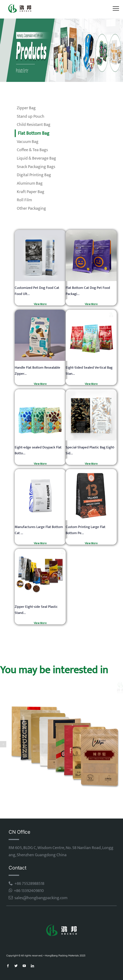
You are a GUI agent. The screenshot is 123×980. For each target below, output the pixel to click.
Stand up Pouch (31, 116)
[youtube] (24, 966)
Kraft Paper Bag (31, 192)
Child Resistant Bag (34, 125)
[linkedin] (32, 966)
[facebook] (8, 966)
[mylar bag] (40, 232)
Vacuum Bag (28, 142)
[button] (3, 744)
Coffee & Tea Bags (32, 150)
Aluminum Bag (30, 183)
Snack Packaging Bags (36, 167)
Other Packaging (31, 208)
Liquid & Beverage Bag (36, 158)
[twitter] (16, 966)
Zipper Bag (26, 108)
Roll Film (24, 200)
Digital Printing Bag (34, 175)
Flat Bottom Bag (34, 133)
